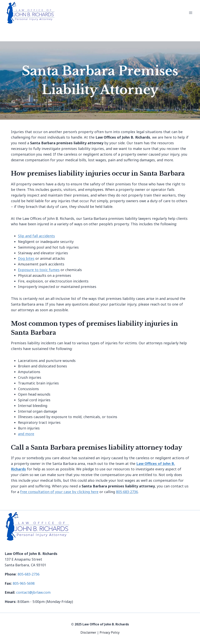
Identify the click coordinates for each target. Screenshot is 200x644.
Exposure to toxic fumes (39, 270)
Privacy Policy (110, 632)
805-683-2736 (127, 492)
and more (26, 434)
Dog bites (26, 258)
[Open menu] (191, 13)
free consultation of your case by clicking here (59, 492)
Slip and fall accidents (36, 236)
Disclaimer (89, 632)
